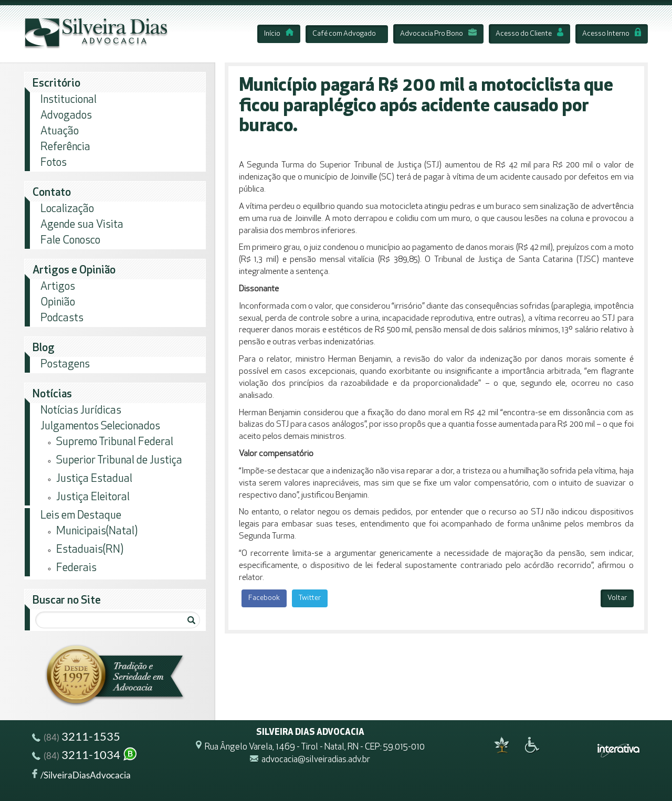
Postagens (65, 365)
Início (279, 34)
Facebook (264, 598)
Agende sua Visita (82, 225)
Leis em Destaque (81, 516)
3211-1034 (85, 756)
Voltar (617, 598)
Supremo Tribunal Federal (115, 442)
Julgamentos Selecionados (100, 426)
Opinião (58, 303)
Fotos (54, 163)
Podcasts (62, 318)
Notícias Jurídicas (81, 411)
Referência (65, 147)
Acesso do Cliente (529, 34)
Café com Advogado (344, 34)
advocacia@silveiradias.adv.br (316, 760)
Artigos (58, 287)
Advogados (66, 116)
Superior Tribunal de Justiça (119, 461)
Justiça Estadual (94, 479)
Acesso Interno (612, 34)
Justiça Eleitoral (93, 497)
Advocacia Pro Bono (438, 34)
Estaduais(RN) (90, 550)
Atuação (60, 131)
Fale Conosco (70, 241)
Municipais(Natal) (97, 531)
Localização (67, 209)
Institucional (69, 100)
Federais (76, 568)
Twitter (310, 598)
